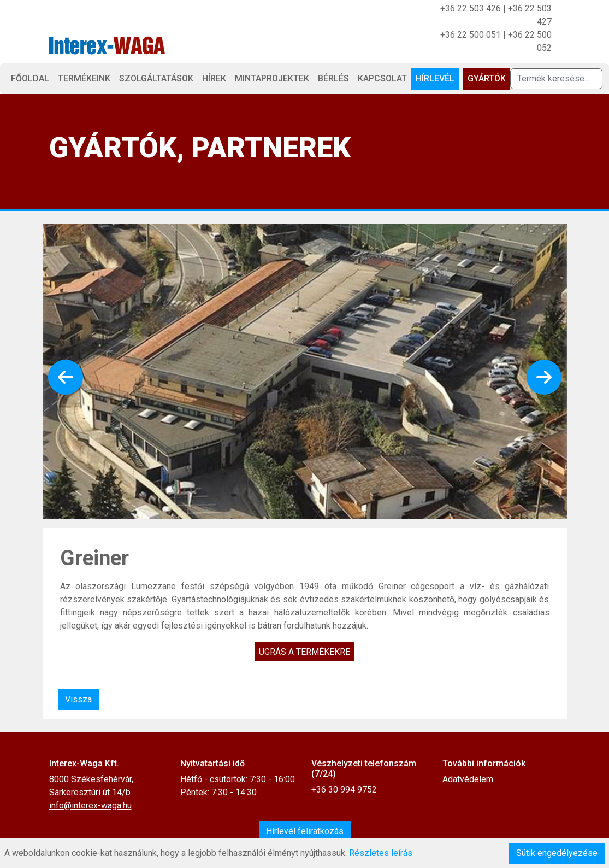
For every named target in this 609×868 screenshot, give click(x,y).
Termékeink (84, 78)
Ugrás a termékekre (304, 652)
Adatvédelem (468, 779)
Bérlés (333, 78)
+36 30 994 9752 (344, 790)
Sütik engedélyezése (557, 853)
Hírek (214, 78)
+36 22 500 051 (471, 35)
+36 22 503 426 (471, 8)
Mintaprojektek (272, 78)
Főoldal (30, 78)
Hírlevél (435, 78)
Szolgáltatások (156, 78)
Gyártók (487, 78)
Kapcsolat (382, 78)
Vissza (78, 699)
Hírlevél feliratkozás (305, 831)
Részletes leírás (381, 853)
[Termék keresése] (556, 79)
